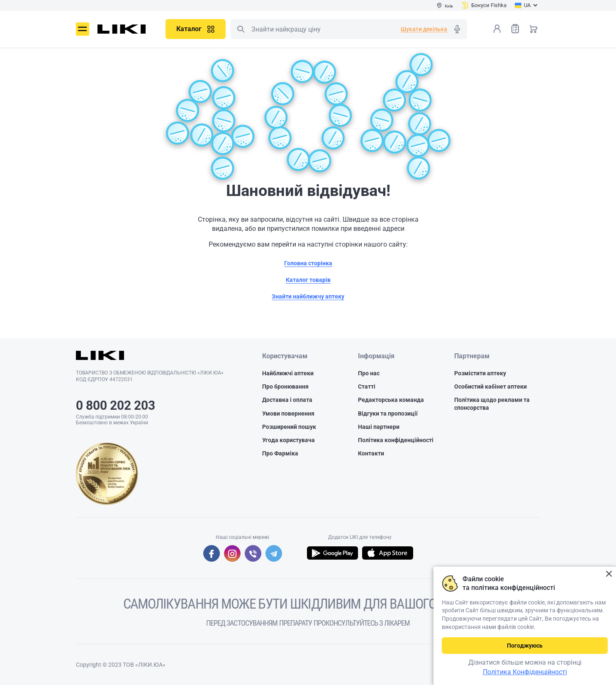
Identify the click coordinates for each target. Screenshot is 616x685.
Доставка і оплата (287, 400)
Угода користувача (289, 440)
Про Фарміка (280, 453)
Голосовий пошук (457, 29)
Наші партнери (379, 427)
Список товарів (515, 28)
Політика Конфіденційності (525, 672)
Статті (367, 387)
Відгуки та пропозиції (388, 413)
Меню (83, 29)
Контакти (371, 453)
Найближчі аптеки (288, 373)
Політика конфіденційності (396, 440)
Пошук (241, 29)
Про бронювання (285, 387)
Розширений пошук (289, 427)
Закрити (609, 574)
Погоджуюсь (525, 646)
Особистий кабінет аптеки (491, 387)
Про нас (369, 373)
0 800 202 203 (116, 405)
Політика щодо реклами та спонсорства (492, 404)
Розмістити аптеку (480, 373)
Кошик (533, 29)
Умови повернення (288, 413)
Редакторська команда (391, 400)
